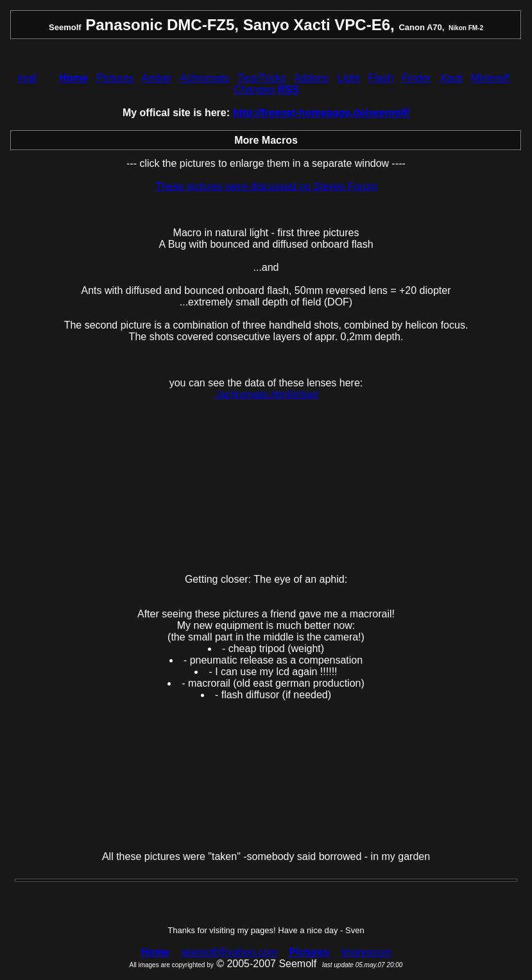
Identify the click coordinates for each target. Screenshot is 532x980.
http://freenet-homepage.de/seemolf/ (322, 113)
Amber (156, 78)
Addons (311, 78)
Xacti (451, 78)
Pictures (115, 78)
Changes (254, 90)
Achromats (204, 78)
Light (348, 78)
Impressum (366, 952)
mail (27, 78)
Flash (380, 78)
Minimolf (490, 78)
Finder (416, 78)
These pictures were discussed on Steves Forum (266, 186)
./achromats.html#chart (266, 394)
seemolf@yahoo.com (229, 952)
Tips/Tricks (261, 78)
